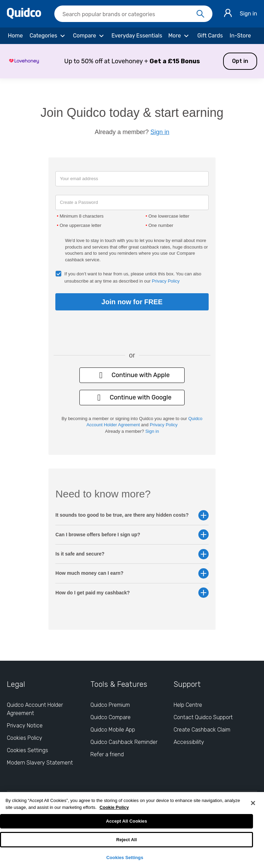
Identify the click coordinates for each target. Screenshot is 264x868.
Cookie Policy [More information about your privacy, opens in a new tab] (114, 807)
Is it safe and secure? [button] (132, 554)
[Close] (253, 803)
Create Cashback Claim (202, 730)
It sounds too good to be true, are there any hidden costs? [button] (132, 515)
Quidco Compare (111, 717)
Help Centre (188, 705)
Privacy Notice (25, 726)
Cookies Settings (125, 858)
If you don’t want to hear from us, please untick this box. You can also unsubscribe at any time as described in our (133, 277)
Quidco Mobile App (113, 730)
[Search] (200, 14)
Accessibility (189, 742)
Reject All (126, 840)
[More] (179, 36)
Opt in (240, 61)
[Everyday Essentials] (137, 36)
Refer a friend (107, 754)
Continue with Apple (132, 375)
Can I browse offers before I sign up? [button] (132, 535)
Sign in (248, 14)
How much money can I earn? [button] (132, 573)
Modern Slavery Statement (40, 763)
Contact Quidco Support (203, 717)
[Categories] (48, 36)
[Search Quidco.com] (129, 14)
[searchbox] (133, 14)
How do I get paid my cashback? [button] (132, 593)
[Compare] (89, 36)
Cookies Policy (25, 738)
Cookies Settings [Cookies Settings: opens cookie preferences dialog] (27, 750)
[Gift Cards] (210, 36)
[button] (132, 61)
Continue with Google (132, 398)
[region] (132, 830)
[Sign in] (228, 14)
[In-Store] (240, 36)
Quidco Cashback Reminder (124, 742)
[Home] (15, 36)
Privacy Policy (166, 281)
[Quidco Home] (24, 17)
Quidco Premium (110, 705)
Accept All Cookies (126, 821)
